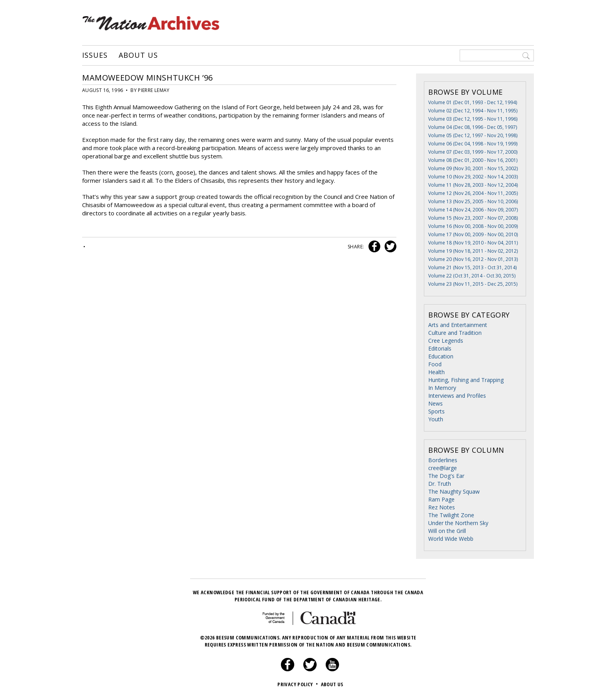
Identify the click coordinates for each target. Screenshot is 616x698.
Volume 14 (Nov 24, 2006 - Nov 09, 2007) (473, 210)
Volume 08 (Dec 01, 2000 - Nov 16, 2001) (473, 160)
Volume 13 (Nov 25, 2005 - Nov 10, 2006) (473, 201)
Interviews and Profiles (457, 396)
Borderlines (443, 460)
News (435, 403)
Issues (95, 55)
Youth (436, 419)
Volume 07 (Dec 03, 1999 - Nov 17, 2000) (473, 152)
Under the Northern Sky (458, 523)
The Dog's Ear (446, 476)
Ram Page (441, 499)
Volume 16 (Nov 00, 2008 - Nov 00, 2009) (473, 226)
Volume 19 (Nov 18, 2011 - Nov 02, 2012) (473, 251)
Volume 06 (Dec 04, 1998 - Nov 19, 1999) (473, 144)
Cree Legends (446, 341)
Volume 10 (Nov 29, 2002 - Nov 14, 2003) (473, 177)
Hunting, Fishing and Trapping (466, 380)
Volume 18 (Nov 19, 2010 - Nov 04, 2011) (473, 243)
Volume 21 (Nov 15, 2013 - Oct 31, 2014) (472, 267)
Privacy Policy (298, 684)
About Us (138, 55)
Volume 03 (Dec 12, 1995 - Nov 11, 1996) (473, 119)
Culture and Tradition (455, 333)
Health (436, 372)
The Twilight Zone (451, 515)
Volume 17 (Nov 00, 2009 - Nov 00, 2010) (473, 234)
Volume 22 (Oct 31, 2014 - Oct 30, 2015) (472, 276)
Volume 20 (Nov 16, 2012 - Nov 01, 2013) (473, 259)
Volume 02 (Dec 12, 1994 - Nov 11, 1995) (473, 111)
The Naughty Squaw (454, 491)
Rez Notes (442, 507)
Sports (436, 411)
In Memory (442, 388)
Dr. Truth (440, 484)
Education (441, 356)
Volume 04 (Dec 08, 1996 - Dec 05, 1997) (473, 127)
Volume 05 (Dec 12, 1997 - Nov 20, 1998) (473, 135)
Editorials (440, 348)
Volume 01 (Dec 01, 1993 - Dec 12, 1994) (473, 102)
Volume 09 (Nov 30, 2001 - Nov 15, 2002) (473, 168)
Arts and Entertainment (458, 325)
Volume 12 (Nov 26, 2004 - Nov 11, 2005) (473, 193)
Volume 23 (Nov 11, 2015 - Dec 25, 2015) (473, 284)
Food (435, 364)
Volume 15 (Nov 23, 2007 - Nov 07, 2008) (473, 218)
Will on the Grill (447, 531)
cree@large (443, 468)
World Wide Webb (451, 539)
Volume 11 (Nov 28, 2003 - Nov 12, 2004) (473, 185)
